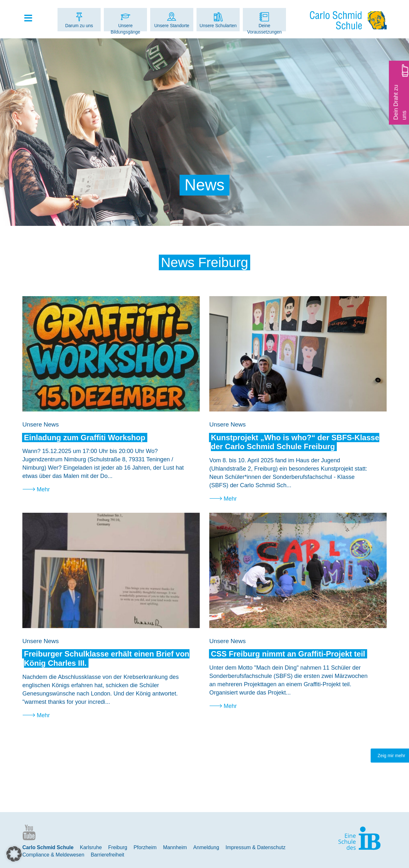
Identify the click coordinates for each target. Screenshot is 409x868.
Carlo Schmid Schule (48, 847)
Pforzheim (145, 847)
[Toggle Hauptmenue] (31, 19)
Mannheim (175, 847)
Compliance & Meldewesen (53, 855)
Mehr (43, 489)
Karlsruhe (91, 847)
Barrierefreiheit (108, 855)
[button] (14, 854)
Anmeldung (206, 847)
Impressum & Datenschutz (256, 847)
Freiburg (118, 847)
